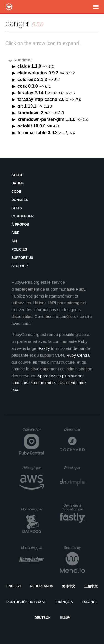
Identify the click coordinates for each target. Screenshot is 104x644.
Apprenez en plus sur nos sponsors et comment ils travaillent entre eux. (49, 383)
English (14, 586)
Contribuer (22, 216)
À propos (20, 225)
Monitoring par (33, 509)
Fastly (44, 348)
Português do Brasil (26, 602)
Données (20, 200)
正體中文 (91, 586)
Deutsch (42, 618)
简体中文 (69, 586)
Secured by (74, 548)
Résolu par (75, 468)
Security (20, 266)
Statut (18, 175)
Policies (19, 249)
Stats (17, 208)
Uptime (18, 183)
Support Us (22, 258)
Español (90, 602)
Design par (75, 429)
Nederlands (41, 586)
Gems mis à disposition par (73, 507)
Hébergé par (33, 468)
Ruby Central (78, 355)
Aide (15, 233)
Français (64, 602)
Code (16, 192)
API (14, 241)
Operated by (33, 431)
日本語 (65, 618)
